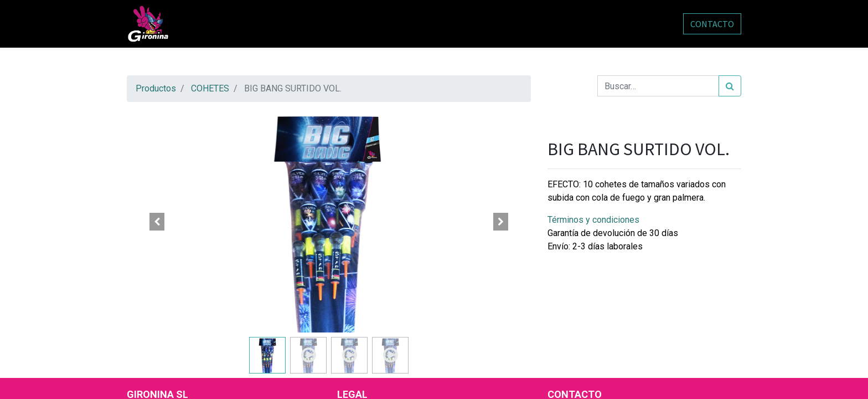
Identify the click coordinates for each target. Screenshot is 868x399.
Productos (156, 88)
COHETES (210, 88)
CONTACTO (712, 24)
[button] (157, 222)
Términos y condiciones (593, 220)
